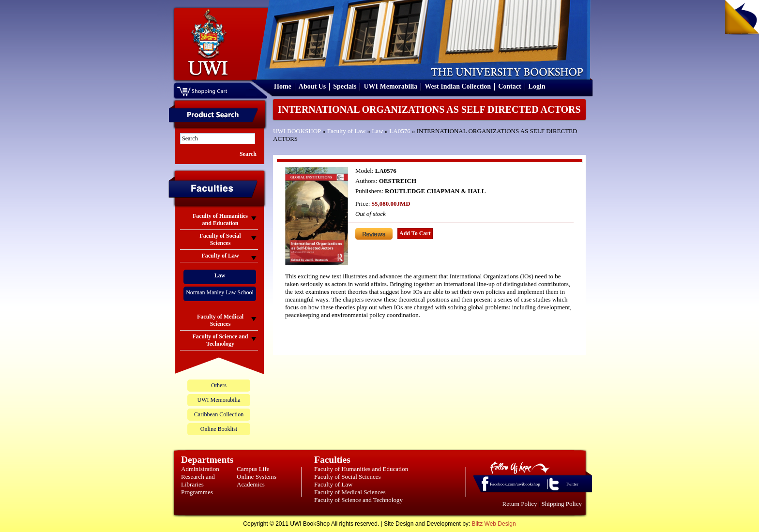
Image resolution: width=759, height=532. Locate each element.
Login (537, 86)
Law (377, 131)
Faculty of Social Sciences (348, 477)
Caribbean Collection (219, 414)
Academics (251, 484)
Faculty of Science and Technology (358, 500)
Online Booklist (219, 429)
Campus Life (253, 469)
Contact (509, 86)
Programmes (197, 492)
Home (283, 86)
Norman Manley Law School (220, 292)
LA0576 (400, 131)
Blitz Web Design (494, 524)
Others (219, 385)
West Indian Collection (458, 86)
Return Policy (520, 504)
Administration (200, 469)
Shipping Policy (562, 504)
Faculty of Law (346, 131)
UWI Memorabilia (390, 86)
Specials (345, 86)
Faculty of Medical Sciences (350, 492)
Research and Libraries (198, 480)
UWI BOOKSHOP (297, 131)
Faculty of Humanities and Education (361, 469)
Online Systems (257, 477)
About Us (312, 86)
